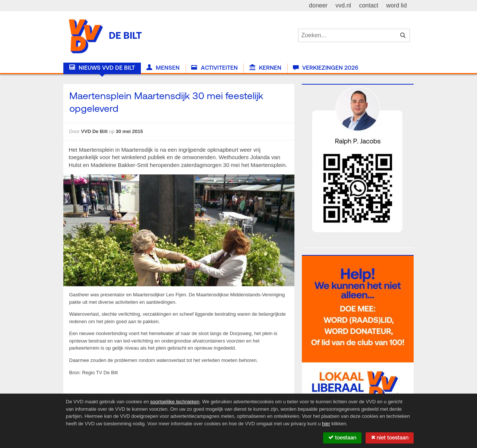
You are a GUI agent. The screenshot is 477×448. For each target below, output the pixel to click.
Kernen (265, 68)
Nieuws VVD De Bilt (102, 68)
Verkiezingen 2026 (326, 68)
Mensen (163, 68)
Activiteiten (214, 68)
